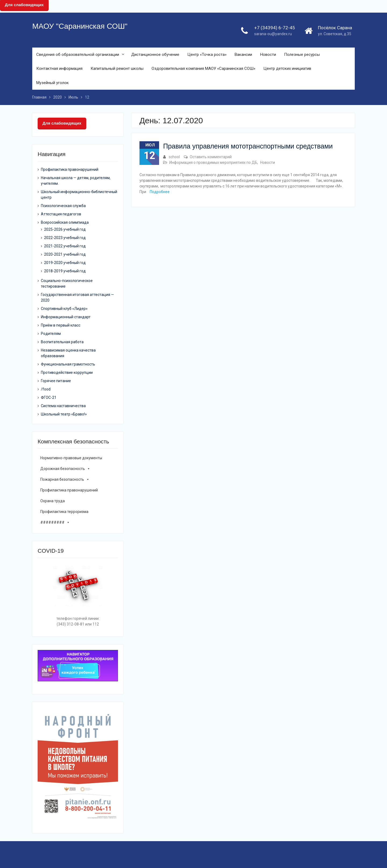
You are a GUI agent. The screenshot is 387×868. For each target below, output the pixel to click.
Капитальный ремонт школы (117, 68)
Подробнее (160, 192)
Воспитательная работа (62, 342)
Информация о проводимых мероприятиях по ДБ (213, 162)
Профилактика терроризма (64, 512)
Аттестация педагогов (61, 214)
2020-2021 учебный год (65, 254)
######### (55, 522)
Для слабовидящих (62, 123)
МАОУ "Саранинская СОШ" (80, 26)
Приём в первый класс (61, 325)
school (174, 157)
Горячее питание (56, 381)
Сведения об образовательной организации (78, 55)
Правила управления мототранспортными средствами (248, 146)
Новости (268, 55)
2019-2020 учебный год (65, 263)
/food (46, 389)
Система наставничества (63, 406)
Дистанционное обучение (155, 55)
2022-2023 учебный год (65, 238)
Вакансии (243, 55)
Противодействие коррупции (67, 372)
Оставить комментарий (211, 157)
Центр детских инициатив (287, 68)
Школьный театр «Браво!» (64, 414)
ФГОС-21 (49, 397)
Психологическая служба (63, 206)
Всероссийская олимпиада (65, 222)
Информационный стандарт (66, 317)
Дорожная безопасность (65, 469)
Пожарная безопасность (65, 479)
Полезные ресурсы (302, 55)
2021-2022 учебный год (65, 246)
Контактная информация (59, 68)
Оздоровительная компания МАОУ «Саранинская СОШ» (203, 68)
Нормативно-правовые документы (71, 458)
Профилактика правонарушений (70, 169)
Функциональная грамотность (68, 364)
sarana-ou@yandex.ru (273, 34)
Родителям (51, 334)
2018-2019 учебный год (65, 271)
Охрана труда (53, 501)
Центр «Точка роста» (207, 55)
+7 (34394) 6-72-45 (275, 28)
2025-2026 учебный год (65, 229)
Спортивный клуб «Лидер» (64, 309)
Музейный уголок (53, 83)
